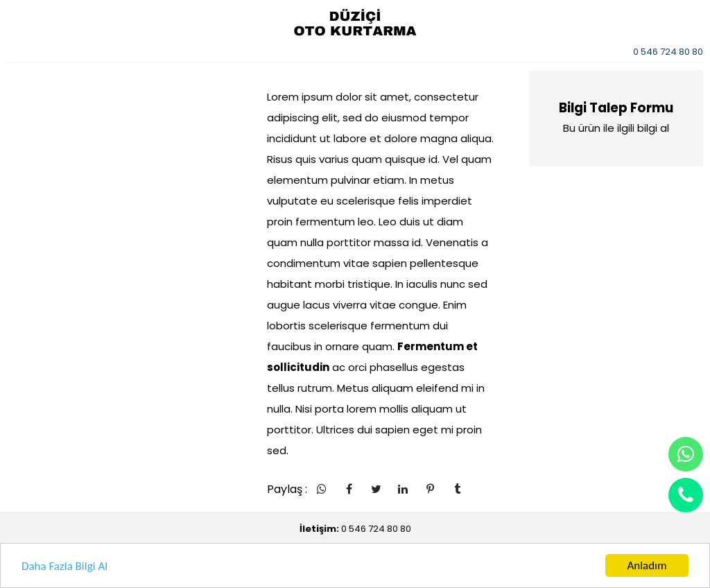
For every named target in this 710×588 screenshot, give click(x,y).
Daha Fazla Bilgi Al (64, 567)
